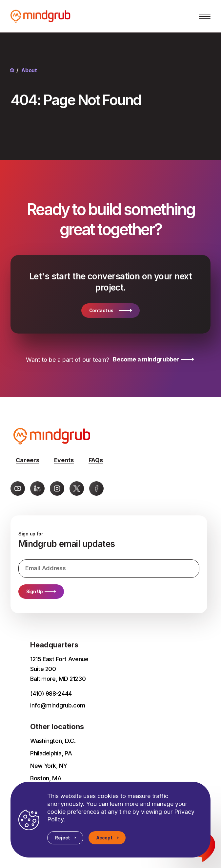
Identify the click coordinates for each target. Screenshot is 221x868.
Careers (28, 460)
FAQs (96, 460)
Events (64, 460)
